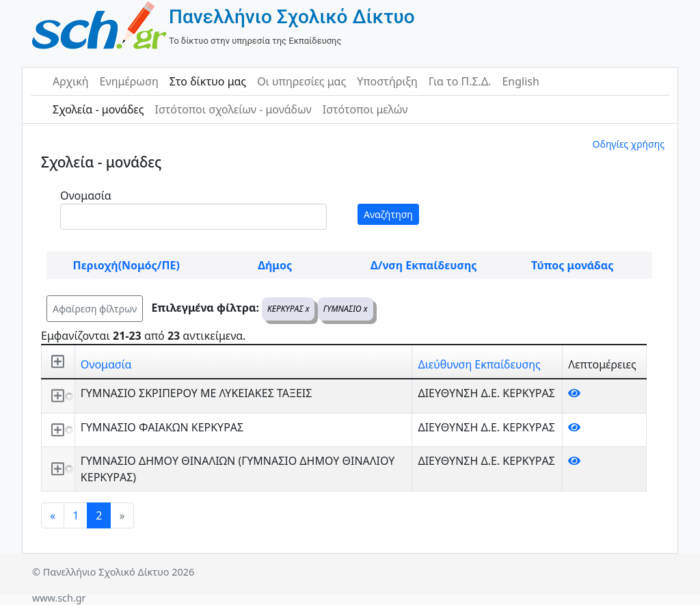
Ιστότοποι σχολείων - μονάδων (233, 109)
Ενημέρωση (129, 81)
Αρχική (71, 81)
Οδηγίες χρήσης (629, 144)
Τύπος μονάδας (572, 265)
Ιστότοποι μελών (365, 109)
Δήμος (275, 265)
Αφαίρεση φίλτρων (95, 309)
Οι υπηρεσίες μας (301, 81)
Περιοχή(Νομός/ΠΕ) (126, 265)
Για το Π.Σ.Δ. (460, 81)
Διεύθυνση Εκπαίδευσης (479, 364)
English (520, 81)
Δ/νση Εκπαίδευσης (423, 265)
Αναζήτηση (388, 214)
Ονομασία (86, 196)
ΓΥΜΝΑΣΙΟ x (346, 309)
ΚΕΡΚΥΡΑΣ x (288, 309)
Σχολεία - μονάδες (98, 109)
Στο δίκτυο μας (208, 81)
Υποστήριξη (387, 81)
